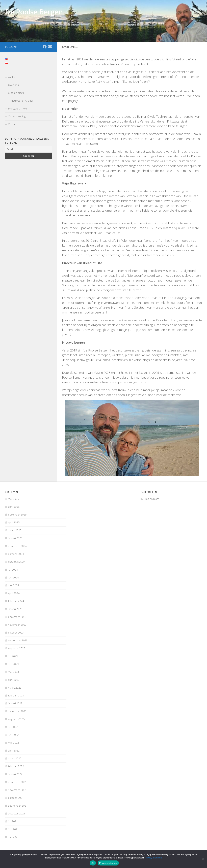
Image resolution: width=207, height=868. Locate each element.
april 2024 (14, 593)
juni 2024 (13, 577)
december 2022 (17, 711)
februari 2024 (16, 601)
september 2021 (18, 806)
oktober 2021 (16, 798)
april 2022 (14, 751)
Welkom (13, 77)
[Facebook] (45, 47)
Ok (93, 863)
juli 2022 (13, 727)
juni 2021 (13, 829)
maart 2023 (15, 688)
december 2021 (17, 782)
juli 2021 (13, 821)
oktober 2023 (16, 633)
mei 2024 (14, 585)
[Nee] (203, 859)
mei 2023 (14, 672)
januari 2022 (15, 774)
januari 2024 (15, 609)
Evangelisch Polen (18, 108)
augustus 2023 (17, 648)
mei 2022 (14, 743)
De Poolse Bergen (34, 12)
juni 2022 (13, 735)
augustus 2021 (17, 813)
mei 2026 (14, 499)
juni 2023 (13, 664)
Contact (12, 124)
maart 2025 (15, 530)
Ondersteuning (17, 116)
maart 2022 (15, 758)
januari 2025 (15, 538)
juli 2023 (13, 656)
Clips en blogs (16, 93)
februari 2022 (16, 766)
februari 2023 (16, 695)
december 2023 (17, 617)
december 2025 (17, 515)
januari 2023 (15, 703)
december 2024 (17, 546)
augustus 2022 (17, 719)
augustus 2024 (17, 562)
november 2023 (17, 625)
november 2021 (17, 790)
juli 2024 (13, 570)
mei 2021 (14, 837)
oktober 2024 (16, 554)
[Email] (50, 47)
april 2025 (14, 522)
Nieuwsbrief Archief (22, 101)
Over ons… (14, 85)
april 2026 (14, 507)
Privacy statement (154, 858)
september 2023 (18, 640)
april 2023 (14, 680)
